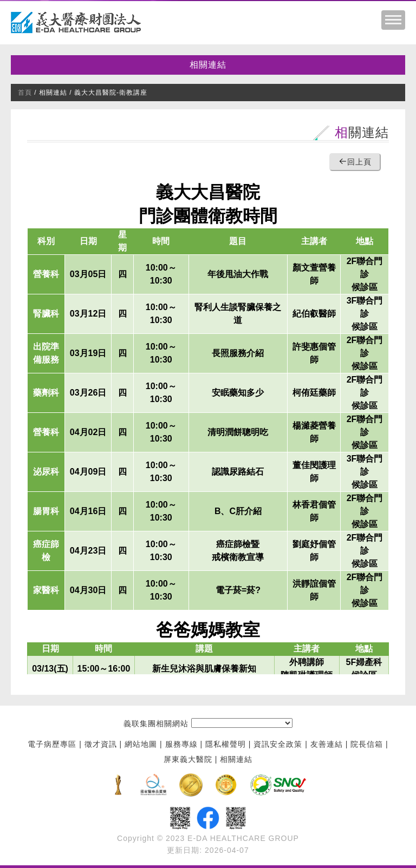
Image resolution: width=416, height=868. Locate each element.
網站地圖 (141, 745)
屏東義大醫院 (188, 760)
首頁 (25, 93)
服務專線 (181, 745)
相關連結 (208, 65)
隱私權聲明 (226, 745)
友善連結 (327, 745)
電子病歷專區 (52, 745)
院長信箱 (367, 745)
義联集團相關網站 (156, 724)
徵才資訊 (101, 745)
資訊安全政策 (278, 745)
